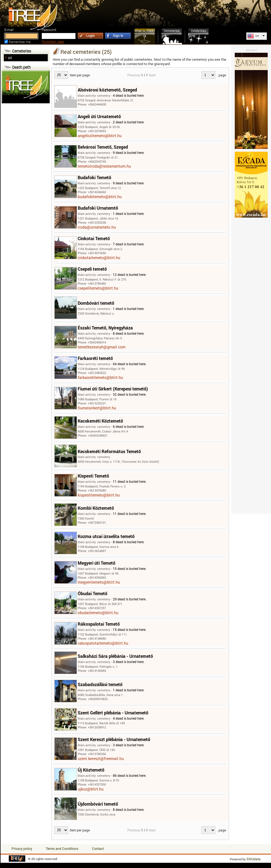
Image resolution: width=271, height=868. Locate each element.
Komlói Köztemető (96, 508)
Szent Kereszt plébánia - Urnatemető (114, 739)
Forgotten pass (53, 41)
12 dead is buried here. (130, 274)
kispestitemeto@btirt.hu (99, 495)
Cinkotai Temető (94, 238)
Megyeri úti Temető (97, 563)
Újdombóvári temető (98, 804)
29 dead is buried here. (130, 599)
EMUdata (254, 859)
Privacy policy (22, 848)
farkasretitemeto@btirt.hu (100, 377)
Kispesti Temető (93, 476)
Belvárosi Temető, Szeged (103, 147)
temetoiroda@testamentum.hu (104, 166)
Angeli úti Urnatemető (99, 116)
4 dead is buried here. (129, 95)
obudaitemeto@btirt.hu (98, 613)
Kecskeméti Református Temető (109, 451)
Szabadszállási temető (100, 684)
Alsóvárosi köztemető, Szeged (107, 90)
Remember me (20, 42)
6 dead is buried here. (129, 426)
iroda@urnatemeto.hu (97, 227)
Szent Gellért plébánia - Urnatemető (113, 713)
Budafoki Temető (94, 177)
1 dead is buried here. (129, 213)
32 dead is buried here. (130, 394)
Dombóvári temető (96, 303)
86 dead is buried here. (130, 775)
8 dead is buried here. (129, 333)
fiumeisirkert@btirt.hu (97, 408)
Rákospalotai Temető (99, 624)
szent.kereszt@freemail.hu (101, 759)
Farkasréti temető (95, 358)
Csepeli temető (92, 269)
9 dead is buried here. (129, 152)
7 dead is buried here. (129, 244)
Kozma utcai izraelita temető (106, 536)
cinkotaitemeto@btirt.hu (99, 258)
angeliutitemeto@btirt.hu (100, 136)
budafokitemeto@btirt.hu (100, 197)
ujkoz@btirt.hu (91, 789)
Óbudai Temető (93, 593)
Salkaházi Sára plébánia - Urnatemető (115, 656)
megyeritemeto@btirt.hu (99, 582)
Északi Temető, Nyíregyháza (105, 328)
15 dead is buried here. (130, 569)
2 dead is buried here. (129, 122)
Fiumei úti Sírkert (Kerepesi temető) (113, 389)
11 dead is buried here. (130, 481)
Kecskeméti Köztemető (100, 421)
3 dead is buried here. (129, 662)
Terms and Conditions (62, 848)
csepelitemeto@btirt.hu (98, 288)
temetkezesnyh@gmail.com (102, 347)
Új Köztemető (91, 770)
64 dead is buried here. (130, 364)
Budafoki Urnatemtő (98, 208)
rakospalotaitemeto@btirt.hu (103, 643)
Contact (98, 848)
